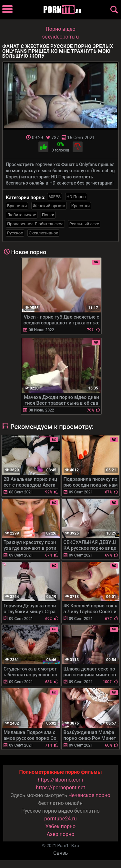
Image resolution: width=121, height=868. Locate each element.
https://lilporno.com (60, 780)
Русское (15, 233)
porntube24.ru (60, 819)
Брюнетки (17, 206)
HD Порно (76, 197)
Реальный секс (84, 224)
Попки (48, 215)
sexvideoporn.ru (61, 37)
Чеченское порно (89, 795)
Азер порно (61, 834)
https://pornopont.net (60, 788)
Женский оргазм (49, 206)
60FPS (55, 197)
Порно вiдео (60, 29)
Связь (60, 853)
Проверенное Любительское (35, 224)
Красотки (81, 206)
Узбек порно (61, 826)
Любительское (22, 215)
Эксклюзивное (43, 233)
